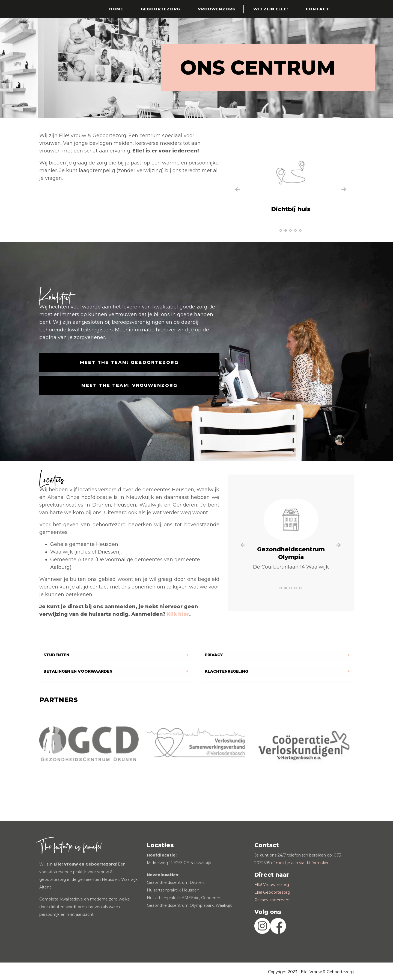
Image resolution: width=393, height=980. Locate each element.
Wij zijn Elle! (271, 9)
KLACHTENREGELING (226, 671)
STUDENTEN (56, 655)
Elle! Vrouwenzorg (272, 885)
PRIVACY (214, 655)
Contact (317, 9)
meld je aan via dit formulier (302, 863)
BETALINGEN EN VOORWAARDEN (78, 671)
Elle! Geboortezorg (272, 892)
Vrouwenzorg (217, 9)
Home (116, 9)
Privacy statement (272, 900)
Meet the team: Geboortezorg (129, 362)
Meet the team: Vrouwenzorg (129, 385)
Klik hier (178, 614)
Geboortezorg (160, 9)
